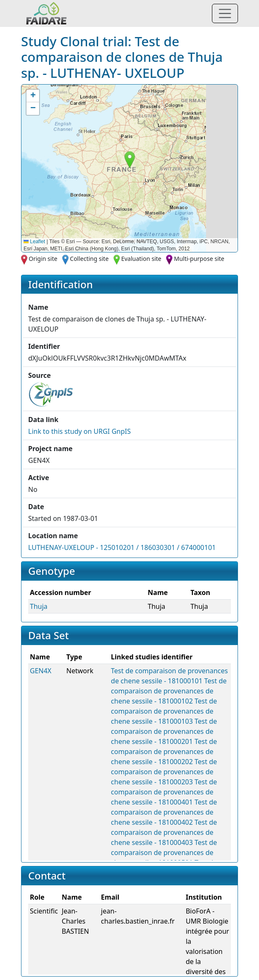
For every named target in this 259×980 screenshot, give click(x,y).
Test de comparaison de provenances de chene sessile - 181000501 (164, 853)
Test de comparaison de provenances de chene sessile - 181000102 (169, 691)
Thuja (39, 606)
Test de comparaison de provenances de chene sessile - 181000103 (164, 711)
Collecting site (89, 259)
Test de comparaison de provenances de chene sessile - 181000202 (164, 752)
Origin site (43, 259)
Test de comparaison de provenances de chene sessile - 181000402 (164, 812)
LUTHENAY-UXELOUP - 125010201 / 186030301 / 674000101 (122, 547)
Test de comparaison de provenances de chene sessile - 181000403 (164, 832)
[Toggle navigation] (225, 13)
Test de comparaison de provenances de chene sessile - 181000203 (164, 772)
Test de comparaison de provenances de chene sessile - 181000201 (164, 731)
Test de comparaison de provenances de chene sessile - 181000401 (164, 792)
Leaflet (34, 242)
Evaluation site (141, 259)
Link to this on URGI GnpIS (79, 431)
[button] (130, 160)
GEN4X (41, 671)
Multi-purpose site (199, 259)
